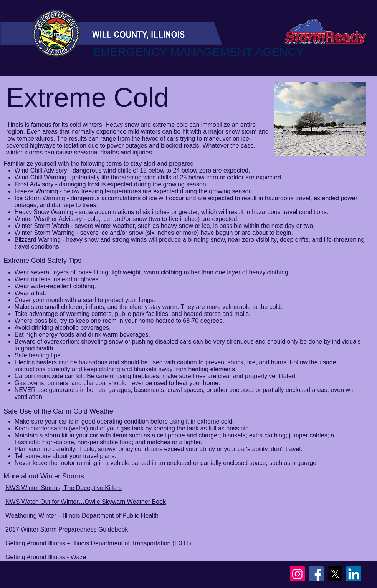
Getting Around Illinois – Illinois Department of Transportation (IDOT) (99, 543)
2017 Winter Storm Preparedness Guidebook (67, 529)
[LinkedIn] (354, 574)
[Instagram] (297, 574)
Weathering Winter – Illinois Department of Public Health (82, 516)
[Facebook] (316, 574)
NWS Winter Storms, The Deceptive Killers (64, 488)
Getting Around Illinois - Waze (46, 557)
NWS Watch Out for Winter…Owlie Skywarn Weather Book (86, 502)
